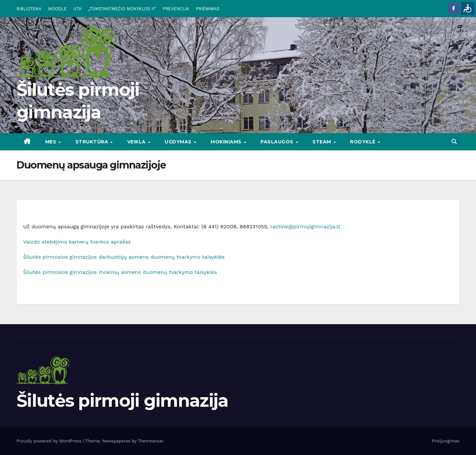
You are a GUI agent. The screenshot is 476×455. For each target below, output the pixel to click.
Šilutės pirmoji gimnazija (122, 401)
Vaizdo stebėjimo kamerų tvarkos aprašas (77, 242)
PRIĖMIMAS (208, 9)
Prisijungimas (446, 441)
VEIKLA (137, 142)
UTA (77, 9)
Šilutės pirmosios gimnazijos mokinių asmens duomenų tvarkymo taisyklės (120, 272)
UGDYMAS (179, 142)
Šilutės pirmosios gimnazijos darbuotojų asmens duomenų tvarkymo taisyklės (124, 257)
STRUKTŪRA (93, 142)
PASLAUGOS (278, 142)
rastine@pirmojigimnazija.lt (305, 227)
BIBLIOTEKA (29, 9)
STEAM (322, 142)
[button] (454, 142)
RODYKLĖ (363, 142)
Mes (52, 142)
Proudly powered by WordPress (50, 441)
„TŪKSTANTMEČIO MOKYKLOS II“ (122, 9)
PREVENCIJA (176, 9)
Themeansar (151, 441)
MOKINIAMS (227, 142)
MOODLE (58, 9)
